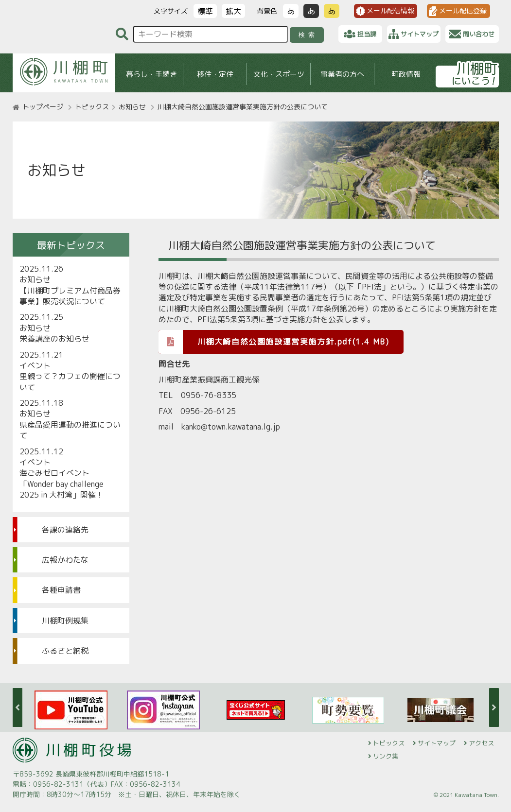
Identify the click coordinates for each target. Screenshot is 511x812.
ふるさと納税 (65, 651)
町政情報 (406, 74)
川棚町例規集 (65, 621)
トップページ (43, 107)
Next (494, 708)
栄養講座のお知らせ (54, 339)
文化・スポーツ (278, 74)
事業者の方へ (342, 74)
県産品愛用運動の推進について (70, 430)
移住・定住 (215, 74)
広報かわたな (65, 560)
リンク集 (386, 756)
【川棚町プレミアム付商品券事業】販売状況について (70, 296)
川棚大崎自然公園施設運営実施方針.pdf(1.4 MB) (274, 341)
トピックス (92, 107)
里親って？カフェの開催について (70, 381)
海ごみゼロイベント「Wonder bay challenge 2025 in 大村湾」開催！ (62, 484)
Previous (18, 708)
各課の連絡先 (65, 530)
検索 (308, 35)
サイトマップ (437, 743)
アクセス (481, 743)
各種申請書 (61, 590)
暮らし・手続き (151, 74)
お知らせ (132, 107)
